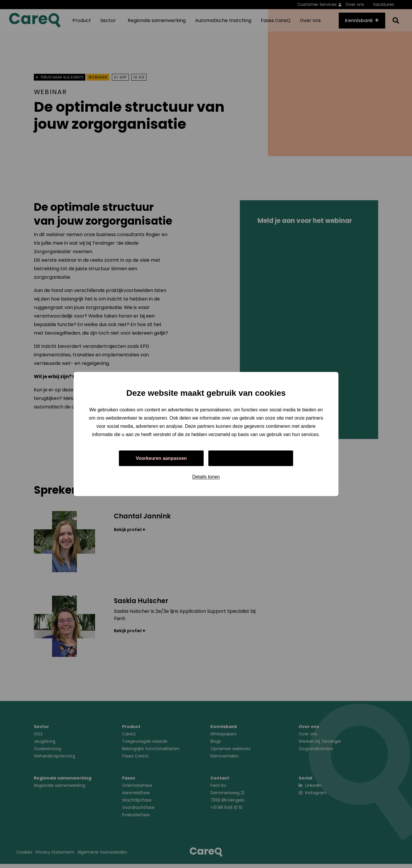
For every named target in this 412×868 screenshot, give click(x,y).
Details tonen (206, 477)
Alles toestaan (251, 458)
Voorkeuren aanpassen (161, 458)
